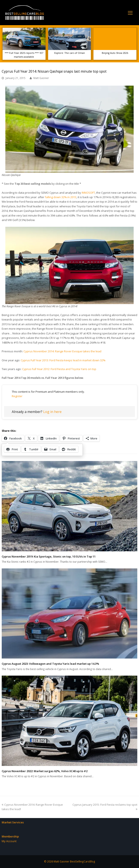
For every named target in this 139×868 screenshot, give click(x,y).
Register (17, 396)
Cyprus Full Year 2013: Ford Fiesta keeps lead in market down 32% (63, 360)
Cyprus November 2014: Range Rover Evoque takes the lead (62, 351)
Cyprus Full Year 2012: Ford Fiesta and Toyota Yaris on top (59, 369)
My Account (9, 841)
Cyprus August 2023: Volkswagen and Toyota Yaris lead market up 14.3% (50, 664)
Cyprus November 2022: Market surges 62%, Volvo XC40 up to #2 (45, 771)
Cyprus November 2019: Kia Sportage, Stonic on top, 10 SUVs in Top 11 (49, 556)
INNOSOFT (88, 193)
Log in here (52, 412)
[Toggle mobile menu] (130, 13)
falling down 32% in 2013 (61, 197)
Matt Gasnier (41, 78)
